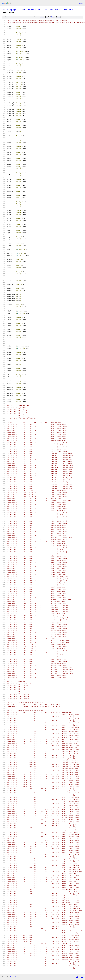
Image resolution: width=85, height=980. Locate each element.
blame (53, 17)
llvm (4, 10)
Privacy (17, 977)
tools (51, 10)
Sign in (81, 3)
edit (58, 17)
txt (77, 977)
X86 (65, 10)
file (42, 17)
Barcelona (73, 10)
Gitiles (12, 977)
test (45, 10)
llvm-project (12, 10)
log (47, 17)
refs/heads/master (32, 10)
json (81, 977)
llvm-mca (59, 10)
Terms (23, 977)
